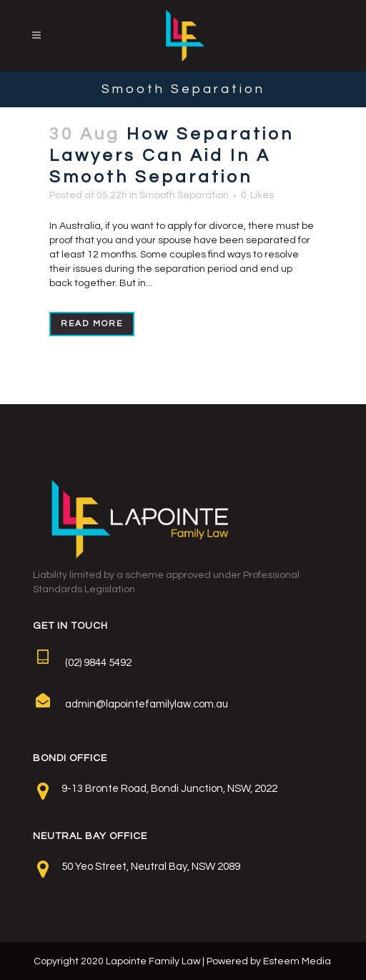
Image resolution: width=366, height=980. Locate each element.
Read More (92, 324)
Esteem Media (297, 961)
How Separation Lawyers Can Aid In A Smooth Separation (172, 156)
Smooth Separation (184, 195)
